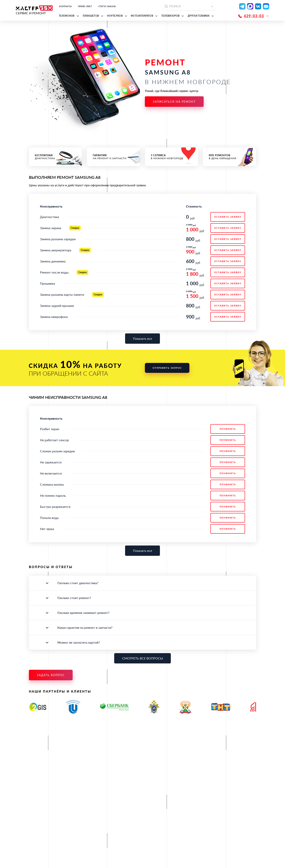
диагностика (56, 157)
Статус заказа (107, 6)
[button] (69, 16)
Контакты (65, 6)
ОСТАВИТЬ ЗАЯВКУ (228, 217)
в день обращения (229, 157)
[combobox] (189, 6)
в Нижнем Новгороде (171, 157)
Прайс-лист (85, 6)
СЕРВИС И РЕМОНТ (34, 10)
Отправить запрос (167, 368)
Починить (228, 429)
